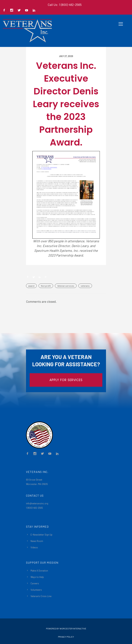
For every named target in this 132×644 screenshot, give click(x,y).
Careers (35, 583)
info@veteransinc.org (37, 503)
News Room (37, 541)
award (31, 286)
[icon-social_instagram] (13, 10)
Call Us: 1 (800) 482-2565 (65, 5)
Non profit (46, 286)
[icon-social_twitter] (20, 10)
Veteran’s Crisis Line (41, 596)
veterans (85, 286)
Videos (34, 547)
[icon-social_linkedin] (34, 10)
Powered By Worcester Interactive (66, 628)
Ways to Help (37, 577)
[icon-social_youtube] (27, 10)
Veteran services (66, 286)
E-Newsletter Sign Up (41, 535)
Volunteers (36, 590)
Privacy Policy (66, 637)
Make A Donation (39, 571)
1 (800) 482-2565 (34, 508)
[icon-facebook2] (5, 10)
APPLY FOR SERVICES (66, 380)
